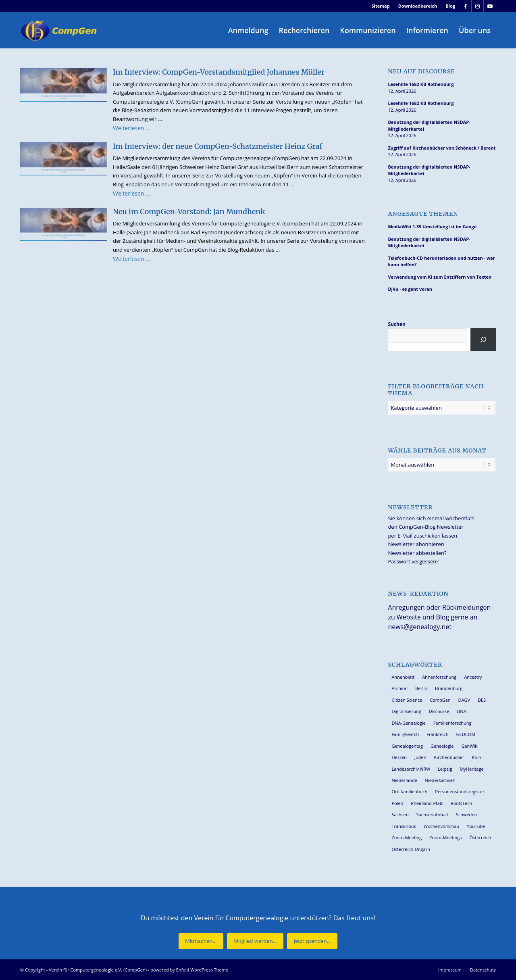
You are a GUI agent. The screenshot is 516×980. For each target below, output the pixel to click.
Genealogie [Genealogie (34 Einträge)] (442, 746)
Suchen (396, 324)
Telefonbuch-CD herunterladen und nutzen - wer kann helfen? (441, 261)
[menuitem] (381, 6)
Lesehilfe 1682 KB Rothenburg (421, 84)
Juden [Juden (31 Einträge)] (420, 757)
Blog (450, 6)
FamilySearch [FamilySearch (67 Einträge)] (405, 734)
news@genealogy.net (420, 627)
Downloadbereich (418, 6)
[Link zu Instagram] (478, 6)
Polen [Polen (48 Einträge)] (397, 803)
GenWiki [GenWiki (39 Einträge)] (470, 746)
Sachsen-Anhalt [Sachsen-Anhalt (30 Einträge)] (432, 814)
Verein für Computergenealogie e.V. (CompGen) (98, 970)
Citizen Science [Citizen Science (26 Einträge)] (407, 700)
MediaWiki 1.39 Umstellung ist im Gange (432, 226)
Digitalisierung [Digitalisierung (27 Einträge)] (406, 711)
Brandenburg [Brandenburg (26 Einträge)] (449, 688)
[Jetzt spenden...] (312, 941)
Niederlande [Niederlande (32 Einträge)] (404, 780)
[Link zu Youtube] (490, 6)
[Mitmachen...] (201, 941)
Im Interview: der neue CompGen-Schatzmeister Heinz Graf (217, 146)
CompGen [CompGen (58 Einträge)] (440, 700)
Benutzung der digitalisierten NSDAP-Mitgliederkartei (429, 125)
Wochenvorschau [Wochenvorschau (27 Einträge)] (441, 826)
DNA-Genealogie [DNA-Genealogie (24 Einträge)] (408, 723)
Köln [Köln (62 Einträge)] (477, 757)
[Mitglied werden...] (255, 941)
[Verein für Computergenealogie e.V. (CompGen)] (60, 30)
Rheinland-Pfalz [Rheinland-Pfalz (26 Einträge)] (427, 803)
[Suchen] (483, 340)
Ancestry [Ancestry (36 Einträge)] (473, 677)
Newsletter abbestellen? (417, 553)
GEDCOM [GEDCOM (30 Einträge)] (466, 734)
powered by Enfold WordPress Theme (189, 970)
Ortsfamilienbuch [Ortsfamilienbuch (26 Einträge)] (409, 791)
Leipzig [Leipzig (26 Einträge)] (445, 769)
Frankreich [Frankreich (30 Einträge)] (437, 734)
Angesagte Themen (423, 214)
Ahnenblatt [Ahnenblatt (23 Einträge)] (403, 677)
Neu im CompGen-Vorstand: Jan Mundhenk (189, 212)
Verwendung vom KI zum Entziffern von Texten (440, 277)
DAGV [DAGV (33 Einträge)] (464, 700)
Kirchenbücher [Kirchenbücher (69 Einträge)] (449, 757)
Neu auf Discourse (421, 72)
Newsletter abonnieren (416, 544)
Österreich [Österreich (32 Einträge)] (480, 837)
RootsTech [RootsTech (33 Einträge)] (461, 803)
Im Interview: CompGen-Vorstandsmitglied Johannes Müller (219, 72)
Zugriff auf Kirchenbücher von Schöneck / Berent (442, 148)
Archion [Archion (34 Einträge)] (399, 688)
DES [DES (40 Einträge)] (482, 700)
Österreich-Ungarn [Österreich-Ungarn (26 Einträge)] (411, 849)
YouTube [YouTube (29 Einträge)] (476, 826)
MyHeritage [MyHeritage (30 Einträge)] (471, 769)
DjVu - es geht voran (410, 289)
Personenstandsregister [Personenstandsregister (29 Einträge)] (460, 791)
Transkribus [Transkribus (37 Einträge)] (404, 826)
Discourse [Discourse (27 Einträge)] (439, 711)
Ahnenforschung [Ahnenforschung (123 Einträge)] (439, 677)
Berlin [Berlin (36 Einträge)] (421, 688)
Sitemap (381, 6)
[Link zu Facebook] (465, 6)
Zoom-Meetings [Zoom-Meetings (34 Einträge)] (445, 837)
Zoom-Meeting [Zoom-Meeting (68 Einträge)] (407, 837)
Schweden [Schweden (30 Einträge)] (466, 814)
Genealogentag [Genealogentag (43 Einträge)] (407, 746)
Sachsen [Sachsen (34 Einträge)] (400, 814)
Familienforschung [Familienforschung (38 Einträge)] (453, 723)
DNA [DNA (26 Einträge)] (461, 711)
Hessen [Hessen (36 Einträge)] (399, 757)
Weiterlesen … (131, 128)
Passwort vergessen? (413, 561)
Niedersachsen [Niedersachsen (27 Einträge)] (440, 780)
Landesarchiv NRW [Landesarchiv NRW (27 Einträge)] (411, 769)
